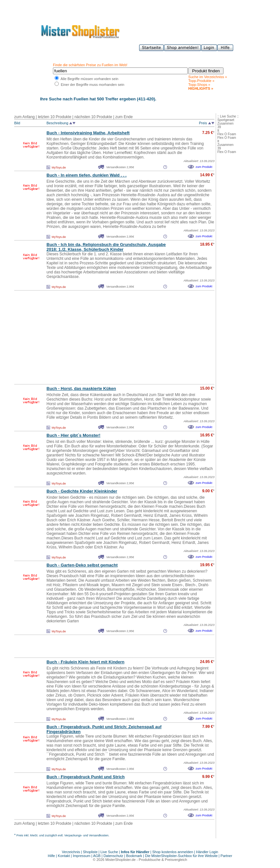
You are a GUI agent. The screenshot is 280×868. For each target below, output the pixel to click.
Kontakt (64, 856)
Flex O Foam (227, 134)
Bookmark (134, 856)
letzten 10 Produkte (54, 117)
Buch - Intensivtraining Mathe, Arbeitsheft (88, 133)
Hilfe (52, 856)
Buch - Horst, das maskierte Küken (81, 388)
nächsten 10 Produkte (93, 117)
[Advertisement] (100, 337)
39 (219, 127)
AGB (97, 856)
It (218, 131)
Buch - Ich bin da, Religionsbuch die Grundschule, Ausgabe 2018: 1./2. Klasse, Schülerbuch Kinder (106, 247)
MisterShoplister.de (120, 860)
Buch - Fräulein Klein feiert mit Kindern (85, 662)
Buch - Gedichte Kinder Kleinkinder (82, 491)
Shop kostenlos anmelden (173, 852)
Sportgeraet (226, 120)
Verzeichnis (71, 852)
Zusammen (225, 123)
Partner (226, 856)
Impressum (81, 856)
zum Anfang (24, 117)
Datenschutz (113, 856)
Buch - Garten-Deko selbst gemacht (82, 565)
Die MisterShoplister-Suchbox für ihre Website (181, 856)
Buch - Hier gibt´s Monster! (73, 435)
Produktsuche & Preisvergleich (163, 860)
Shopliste (90, 852)
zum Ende (124, 117)
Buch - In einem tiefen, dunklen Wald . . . (87, 175)
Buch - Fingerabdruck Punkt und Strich (86, 777)
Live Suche (109, 852)
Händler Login (207, 852)
